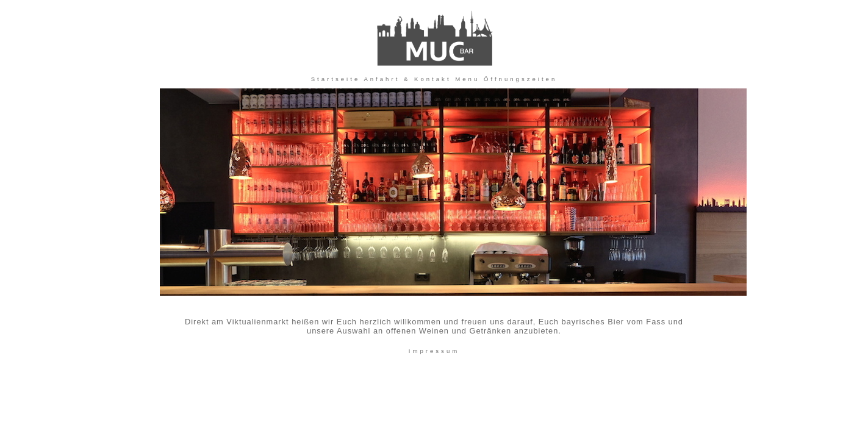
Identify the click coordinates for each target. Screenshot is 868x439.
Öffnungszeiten (520, 79)
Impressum (434, 351)
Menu (467, 79)
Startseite (336, 79)
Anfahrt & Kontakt (407, 79)
